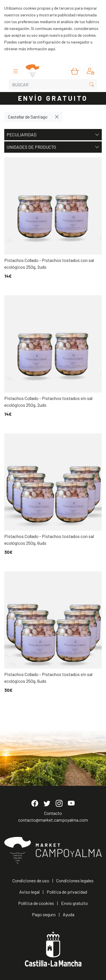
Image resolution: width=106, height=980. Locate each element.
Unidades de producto (53, 147)
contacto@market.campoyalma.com (53, 820)
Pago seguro (44, 914)
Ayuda (69, 914)
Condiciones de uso (31, 881)
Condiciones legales (75, 881)
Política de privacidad (67, 892)
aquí (51, 49)
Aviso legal (29, 892)
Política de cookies (36, 903)
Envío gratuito (74, 903)
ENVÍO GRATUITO (53, 98)
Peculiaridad (53, 135)
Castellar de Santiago (28, 117)
